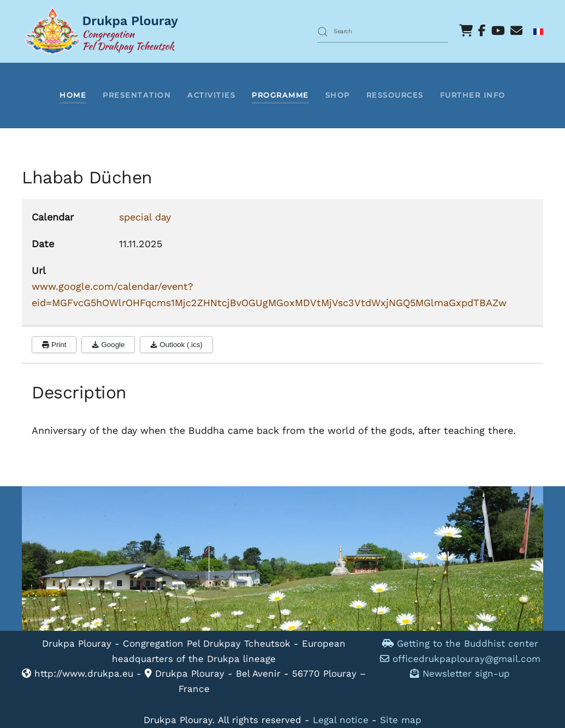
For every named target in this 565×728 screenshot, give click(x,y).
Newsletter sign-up (460, 673)
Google (108, 345)
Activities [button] (211, 95)
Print (54, 345)
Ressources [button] (395, 95)
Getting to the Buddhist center (460, 643)
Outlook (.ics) (176, 345)
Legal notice (341, 720)
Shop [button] (338, 95)
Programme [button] (280, 95)
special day (145, 217)
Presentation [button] (137, 95)
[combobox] (383, 32)
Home (73, 95)
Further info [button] (473, 95)
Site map (401, 720)
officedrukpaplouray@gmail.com (466, 659)
